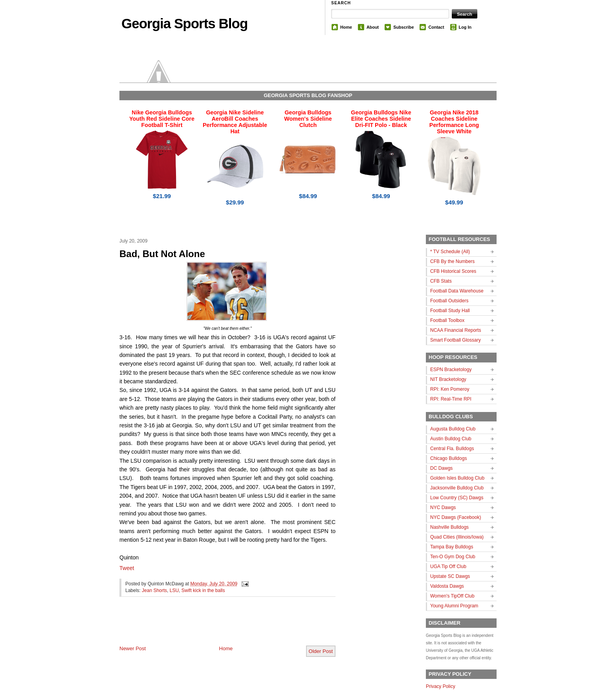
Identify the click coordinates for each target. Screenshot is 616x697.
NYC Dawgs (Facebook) (456, 517)
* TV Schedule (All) (450, 252)
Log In (465, 27)
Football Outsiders (449, 301)
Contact (436, 27)
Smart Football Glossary (456, 340)
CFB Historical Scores (453, 271)
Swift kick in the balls (203, 590)
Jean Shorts (154, 590)
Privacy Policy (441, 686)
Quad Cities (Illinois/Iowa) (457, 537)
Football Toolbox (447, 320)
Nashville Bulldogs (449, 527)
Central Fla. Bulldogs (452, 449)
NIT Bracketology (448, 379)
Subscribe (403, 27)
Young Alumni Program (454, 606)
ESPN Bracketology (451, 370)
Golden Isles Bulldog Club (457, 478)
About (373, 27)
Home (346, 27)
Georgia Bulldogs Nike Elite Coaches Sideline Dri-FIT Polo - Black (381, 119)
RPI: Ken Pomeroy (450, 389)
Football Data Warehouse (457, 291)
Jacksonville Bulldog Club (457, 488)
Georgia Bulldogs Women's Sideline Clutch (308, 119)
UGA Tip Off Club (448, 566)
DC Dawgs (441, 468)
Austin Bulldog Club (451, 439)
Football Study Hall (450, 311)
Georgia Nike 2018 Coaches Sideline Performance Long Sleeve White (454, 122)
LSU (174, 590)
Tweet (127, 568)
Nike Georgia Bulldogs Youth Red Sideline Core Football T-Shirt (162, 119)
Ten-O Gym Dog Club (453, 557)
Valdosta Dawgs (447, 586)
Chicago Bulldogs (448, 458)
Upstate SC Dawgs (450, 576)
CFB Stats (441, 281)
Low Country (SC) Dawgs (457, 498)
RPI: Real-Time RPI (451, 399)
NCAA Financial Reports (456, 330)
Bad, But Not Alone (162, 254)
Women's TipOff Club (452, 596)
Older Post (321, 651)
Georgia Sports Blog (184, 23)
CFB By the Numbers (452, 261)
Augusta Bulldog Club (453, 429)
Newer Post (133, 648)
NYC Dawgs (443, 508)
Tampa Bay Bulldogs (452, 547)
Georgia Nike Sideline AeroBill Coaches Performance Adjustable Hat (235, 122)
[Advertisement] (211, 627)
